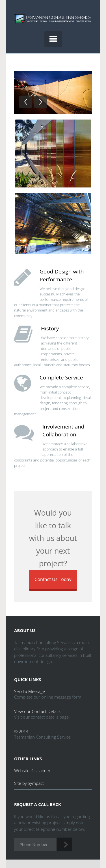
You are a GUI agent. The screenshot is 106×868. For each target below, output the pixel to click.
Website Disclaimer (32, 770)
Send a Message (30, 691)
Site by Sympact (29, 783)
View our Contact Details (37, 711)
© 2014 (21, 731)
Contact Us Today (53, 579)
